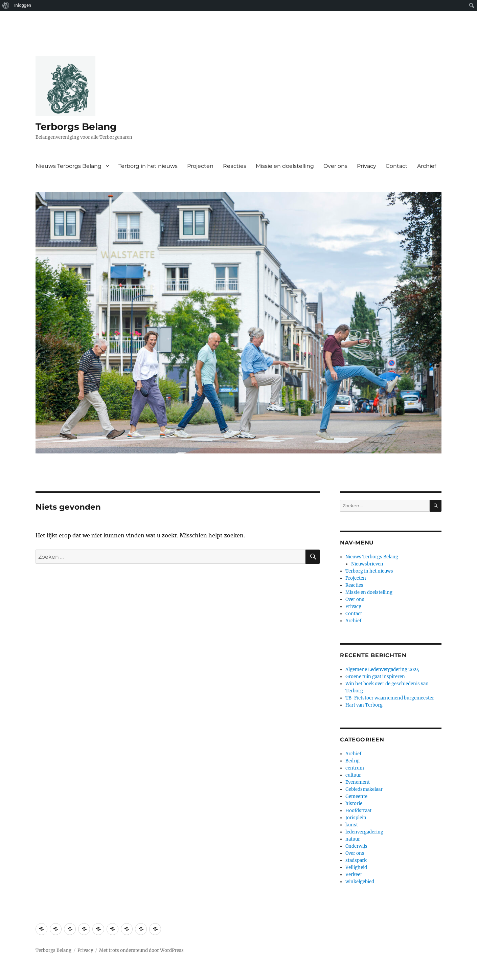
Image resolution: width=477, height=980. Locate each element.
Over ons (335, 166)
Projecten (200, 166)
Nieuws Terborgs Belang (69, 166)
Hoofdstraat (358, 811)
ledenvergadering (364, 832)
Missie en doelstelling (285, 166)
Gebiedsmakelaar (364, 789)
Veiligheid (356, 867)
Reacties (235, 166)
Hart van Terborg (364, 705)
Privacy (367, 166)
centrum (355, 768)
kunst (352, 825)
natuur (353, 839)
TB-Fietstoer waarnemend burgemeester (390, 698)
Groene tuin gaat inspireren (375, 677)
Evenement (358, 782)
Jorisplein (356, 818)
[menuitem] (6, 5)
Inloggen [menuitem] (23, 5)
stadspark (356, 860)
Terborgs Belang (76, 127)
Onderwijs (356, 846)
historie (354, 804)
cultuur (353, 775)
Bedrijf (353, 761)
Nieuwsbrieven (367, 564)
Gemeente (356, 796)
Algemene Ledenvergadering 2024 (382, 670)
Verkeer (354, 875)
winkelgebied (360, 882)
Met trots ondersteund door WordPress (141, 950)
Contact (397, 166)
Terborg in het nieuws (148, 166)
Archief (427, 166)
